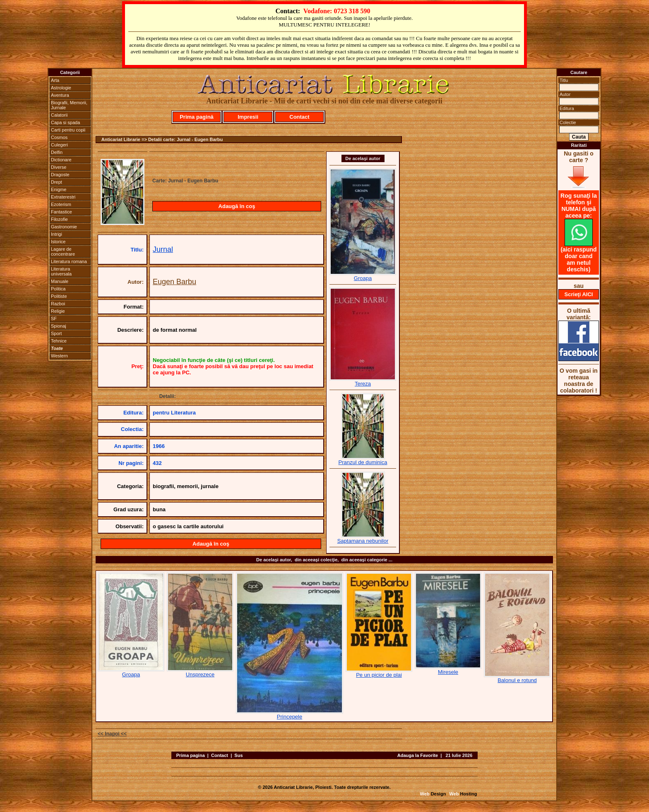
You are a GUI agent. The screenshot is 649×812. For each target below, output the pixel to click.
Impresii (248, 117)
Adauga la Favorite (418, 755)
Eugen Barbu (174, 282)
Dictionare (61, 160)
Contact (299, 117)
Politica (58, 289)
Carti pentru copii (68, 130)
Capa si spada (65, 122)
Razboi (58, 304)
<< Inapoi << (112, 734)
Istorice (58, 242)
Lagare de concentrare (63, 252)
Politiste (59, 296)
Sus (238, 755)
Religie (58, 311)
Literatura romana (69, 261)
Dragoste (60, 175)
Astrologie (61, 88)
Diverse (59, 167)
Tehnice (59, 341)
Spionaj (59, 326)
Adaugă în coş (237, 206)
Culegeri (59, 145)
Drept (56, 182)
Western (59, 356)
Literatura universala (61, 271)
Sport (56, 333)
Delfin (57, 152)
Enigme (59, 189)
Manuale (60, 281)
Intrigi (56, 234)
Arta (55, 80)
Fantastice (61, 212)
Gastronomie (64, 227)
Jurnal (163, 249)
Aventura (60, 95)
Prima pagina (191, 755)
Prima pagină (197, 117)
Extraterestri (63, 197)
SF (54, 319)
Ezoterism (61, 204)
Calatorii (59, 115)
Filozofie (59, 219)
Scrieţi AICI (579, 294)
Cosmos (59, 137)
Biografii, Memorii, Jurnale (69, 105)
